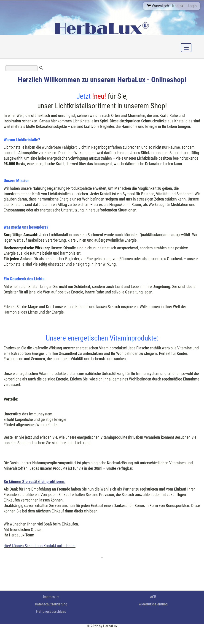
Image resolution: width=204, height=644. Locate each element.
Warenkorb (158, 6)
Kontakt (178, 6)
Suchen (41, 68)
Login (192, 6)
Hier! (7, 546)
